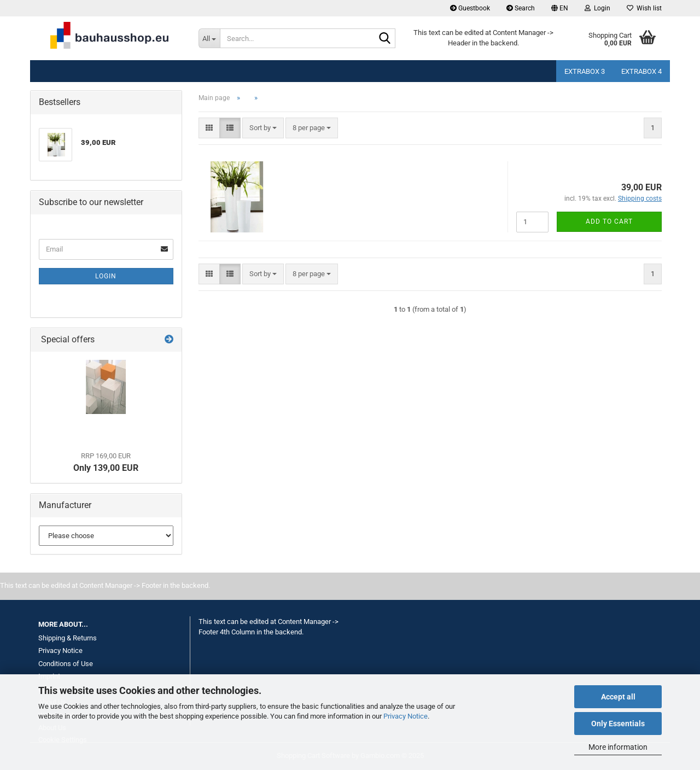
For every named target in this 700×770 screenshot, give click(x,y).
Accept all (618, 697)
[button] (560, 8)
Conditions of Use (66, 664)
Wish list (644, 8)
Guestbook (470, 8)
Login (106, 276)
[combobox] (263, 128)
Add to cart (609, 221)
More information (618, 747)
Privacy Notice (406, 716)
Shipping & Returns (68, 638)
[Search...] (209, 38)
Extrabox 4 (641, 71)
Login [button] (597, 8)
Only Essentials (618, 724)
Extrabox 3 (585, 71)
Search (521, 8)
